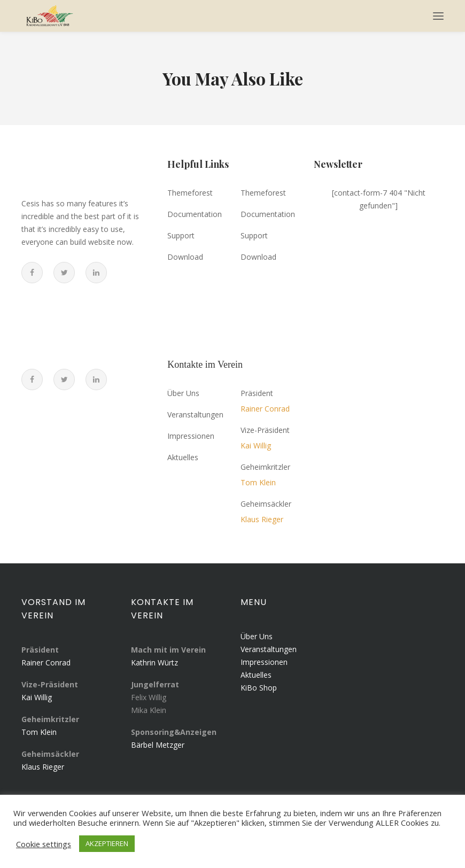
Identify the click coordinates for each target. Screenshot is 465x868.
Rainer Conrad (46, 662)
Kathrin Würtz (154, 662)
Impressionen (264, 662)
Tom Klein (39, 732)
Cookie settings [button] (44, 844)
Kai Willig (37, 697)
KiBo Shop (259, 688)
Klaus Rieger (43, 767)
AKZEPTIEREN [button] (107, 843)
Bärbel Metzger (158, 745)
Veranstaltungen (269, 649)
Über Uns (257, 636)
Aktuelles (256, 675)
